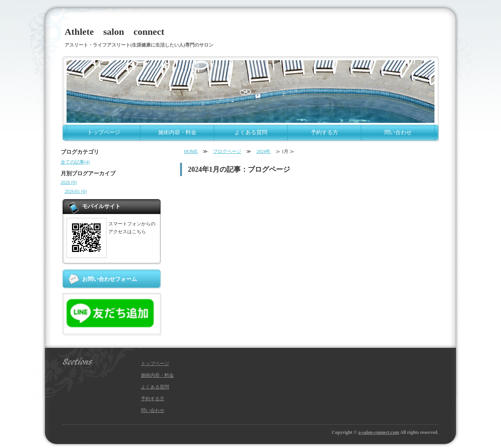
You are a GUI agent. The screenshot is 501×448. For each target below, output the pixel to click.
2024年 (263, 151)
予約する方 (324, 132)
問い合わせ (398, 132)
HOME (191, 151)
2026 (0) (69, 182)
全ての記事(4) (75, 162)
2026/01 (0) (76, 191)
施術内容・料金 (177, 132)
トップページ (104, 132)
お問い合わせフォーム (110, 279)
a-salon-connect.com (378, 432)
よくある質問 (251, 132)
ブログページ (227, 151)
